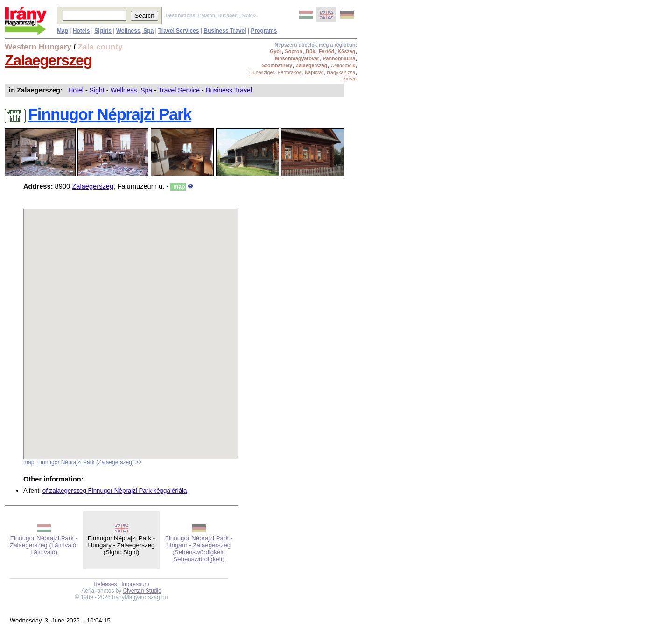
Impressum (135, 584)
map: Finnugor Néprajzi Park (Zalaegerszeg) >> (83, 462)
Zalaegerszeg (48, 60)
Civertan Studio (142, 591)
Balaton (206, 15)
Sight (97, 90)
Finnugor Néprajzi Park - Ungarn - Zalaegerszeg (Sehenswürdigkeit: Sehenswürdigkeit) (199, 549)
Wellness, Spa (131, 90)
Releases (105, 584)
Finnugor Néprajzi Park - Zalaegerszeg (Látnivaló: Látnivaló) (44, 545)
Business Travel (229, 90)
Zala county (100, 47)
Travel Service (179, 90)
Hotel (76, 90)
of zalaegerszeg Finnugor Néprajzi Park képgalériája (115, 491)
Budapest (228, 15)
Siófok (248, 15)
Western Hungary (38, 47)
